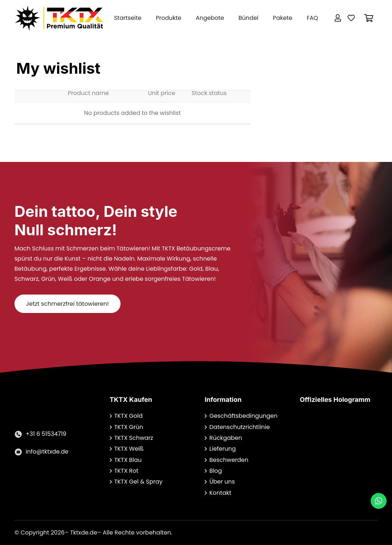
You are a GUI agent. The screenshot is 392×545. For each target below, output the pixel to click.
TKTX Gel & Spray (139, 482)
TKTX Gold (129, 416)
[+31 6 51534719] (20, 434)
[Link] (59, 18)
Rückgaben (226, 438)
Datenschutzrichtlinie (239, 427)
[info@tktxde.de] (20, 452)
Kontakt (220, 493)
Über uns (222, 482)
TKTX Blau (128, 460)
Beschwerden (229, 460)
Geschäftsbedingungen (243, 416)
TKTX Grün (129, 427)
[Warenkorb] (369, 18)
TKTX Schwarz (134, 438)
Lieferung (223, 449)
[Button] (338, 18)
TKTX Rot (127, 471)
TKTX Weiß (129, 449)
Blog (216, 471)
